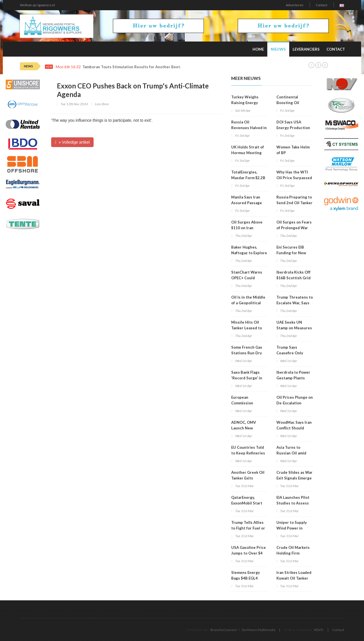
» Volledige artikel (72, 142)
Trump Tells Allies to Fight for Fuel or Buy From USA (248, 528)
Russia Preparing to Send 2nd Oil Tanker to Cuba (294, 203)
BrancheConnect (224, 630)
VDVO (318, 630)
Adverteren (295, 5)
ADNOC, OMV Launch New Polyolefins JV (244, 428)
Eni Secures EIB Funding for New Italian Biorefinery (293, 253)
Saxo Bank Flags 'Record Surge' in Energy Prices (247, 378)
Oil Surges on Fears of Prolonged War (294, 225)
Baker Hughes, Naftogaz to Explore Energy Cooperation (249, 253)
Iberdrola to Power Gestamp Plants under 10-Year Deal (294, 378)
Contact (321, 5)
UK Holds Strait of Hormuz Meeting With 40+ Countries (249, 153)
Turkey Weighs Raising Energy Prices (245, 103)
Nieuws (278, 49)
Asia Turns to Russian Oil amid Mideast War (291, 453)
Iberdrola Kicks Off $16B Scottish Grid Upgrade (293, 278)
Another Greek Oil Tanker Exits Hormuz (248, 478)
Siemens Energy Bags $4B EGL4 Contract (246, 578)
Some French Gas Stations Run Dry (247, 350)
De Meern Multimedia (258, 630)
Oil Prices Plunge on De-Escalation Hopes (295, 403)
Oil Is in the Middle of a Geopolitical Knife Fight (248, 303)
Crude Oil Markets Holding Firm (293, 550)
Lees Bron (102, 104)
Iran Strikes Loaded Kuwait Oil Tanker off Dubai (294, 578)
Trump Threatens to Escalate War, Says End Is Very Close (295, 303)
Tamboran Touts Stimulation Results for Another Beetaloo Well (140, 67)
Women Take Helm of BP (293, 150)
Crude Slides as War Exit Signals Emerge (294, 475)
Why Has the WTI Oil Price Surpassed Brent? (294, 178)
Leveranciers (306, 49)
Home (258, 49)
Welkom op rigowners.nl (37, 5)
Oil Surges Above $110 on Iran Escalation (247, 228)
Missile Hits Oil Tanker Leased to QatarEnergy (247, 328)
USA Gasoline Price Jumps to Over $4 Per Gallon (249, 553)
